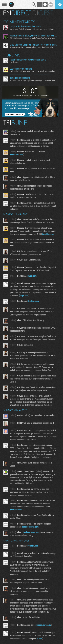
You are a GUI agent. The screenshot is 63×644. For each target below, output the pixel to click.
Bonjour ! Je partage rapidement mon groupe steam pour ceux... (33, 80)
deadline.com (33, 301)
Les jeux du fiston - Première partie (25, 27)
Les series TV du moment (21, 69)
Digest (43, 13)
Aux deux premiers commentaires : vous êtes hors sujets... (33, 47)
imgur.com (32, 276)
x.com (40, 638)
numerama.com (17, 154)
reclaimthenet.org (31, 532)
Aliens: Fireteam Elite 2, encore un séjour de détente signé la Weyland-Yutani (33, 36)
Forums (12, 55)
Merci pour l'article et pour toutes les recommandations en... (33, 29)
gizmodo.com (16, 510)
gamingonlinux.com (30, 527)
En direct (17, 13)
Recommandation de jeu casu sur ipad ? (28, 60)
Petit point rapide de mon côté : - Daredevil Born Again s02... (33, 71)
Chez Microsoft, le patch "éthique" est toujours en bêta (33, 45)
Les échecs (14, 62)
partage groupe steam (20, 78)
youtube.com (33, 546)
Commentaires (19, 22)
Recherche (34, 5)
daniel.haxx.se (48, 234)
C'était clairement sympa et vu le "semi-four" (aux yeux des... (33, 38)
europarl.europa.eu (43, 625)
